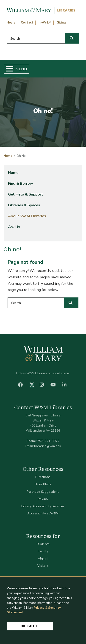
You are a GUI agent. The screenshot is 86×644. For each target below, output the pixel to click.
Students (43, 544)
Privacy (43, 499)
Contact (27, 23)
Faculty (43, 551)
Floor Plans (43, 484)
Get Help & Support (26, 194)
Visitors (43, 566)
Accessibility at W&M (43, 513)
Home (8, 156)
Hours (11, 23)
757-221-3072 (48, 441)
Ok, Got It (30, 626)
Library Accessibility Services (43, 506)
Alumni (43, 559)
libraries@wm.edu (48, 446)
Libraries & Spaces (24, 205)
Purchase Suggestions (43, 492)
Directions (43, 477)
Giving (61, 23)
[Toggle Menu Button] (8, 69)
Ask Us (14, 227)
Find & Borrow (21, 183)
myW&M (45, 23)
